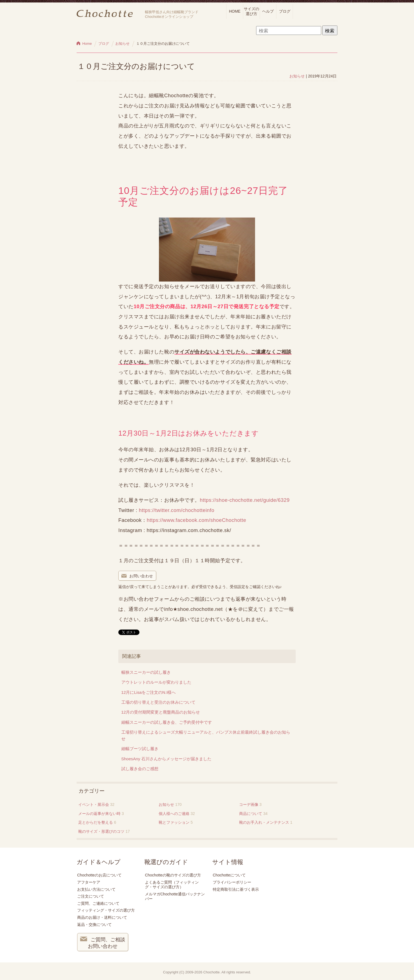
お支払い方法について (96, 889)
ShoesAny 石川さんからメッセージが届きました (166, 759)
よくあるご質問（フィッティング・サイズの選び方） (172, 885)
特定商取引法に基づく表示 (236, 889)
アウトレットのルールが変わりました (156, 682)
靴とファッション (174, 822)
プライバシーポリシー (232, 882)
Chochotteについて (229, 875)
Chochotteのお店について (99, 875)
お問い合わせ (137, 576)
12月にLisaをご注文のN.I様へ (149, 692)
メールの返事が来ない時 (99, 814)
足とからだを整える (96, 822)
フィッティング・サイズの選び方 (106, 910)
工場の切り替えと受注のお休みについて (158, 702)
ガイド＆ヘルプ (99, 862)
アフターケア (89, 882)
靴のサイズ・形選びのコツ (101, 831)
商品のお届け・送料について (102, 917)
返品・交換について (94, 925)
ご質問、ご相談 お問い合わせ (103, 942)
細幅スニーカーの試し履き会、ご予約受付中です (167, 722)
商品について (251, 814)
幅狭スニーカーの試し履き (146, 672)
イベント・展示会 (94, 804)
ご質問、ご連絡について (98, 903)
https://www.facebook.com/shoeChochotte (196, 520)
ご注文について (91, 896)
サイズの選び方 (251, 11)
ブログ (285, 11)
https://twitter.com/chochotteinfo (177, 510)
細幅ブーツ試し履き (140, 749)
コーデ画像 (249, 804)
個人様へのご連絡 (174, 814)
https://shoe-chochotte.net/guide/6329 (245, 500)
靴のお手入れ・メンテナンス (264, 822)
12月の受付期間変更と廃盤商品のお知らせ (161, 712)
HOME (235, 11)
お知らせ (297, 76)
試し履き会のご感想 (140, 769)
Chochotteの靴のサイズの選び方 (173, 875)
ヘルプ (268, 11)
